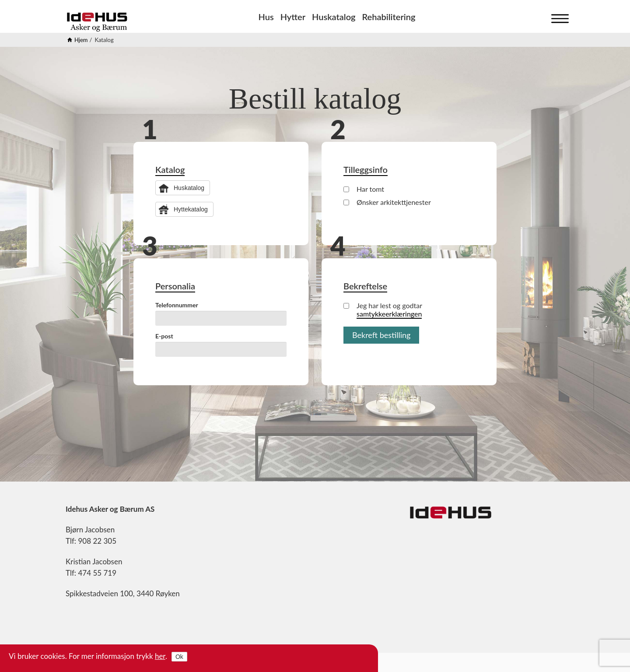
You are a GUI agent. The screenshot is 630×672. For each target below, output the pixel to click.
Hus (266, 17)
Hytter (293, 17)
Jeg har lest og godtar (383, 310)
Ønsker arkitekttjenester (387, 202)
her (160, 656)
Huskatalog (334, 17)
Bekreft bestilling (381, 335)
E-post (164, 336)
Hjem (81, 40)
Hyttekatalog (191, 209)
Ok (179, 657)
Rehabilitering (389, 17)
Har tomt (364, 189)
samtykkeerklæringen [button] (389, 314)
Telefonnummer (177, 305)
